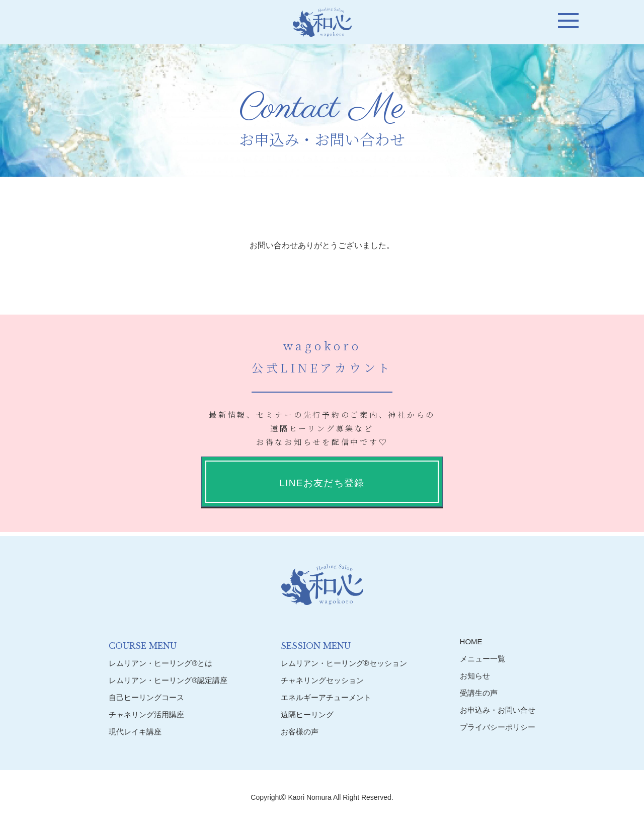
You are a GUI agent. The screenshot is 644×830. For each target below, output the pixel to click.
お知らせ (475, 676)
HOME (471, 642)
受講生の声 (479, 693)
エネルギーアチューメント (326, 697)
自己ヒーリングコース (146, 697)
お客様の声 (300, 732)
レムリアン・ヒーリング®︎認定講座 (168, 680)
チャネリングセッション (322, 680)
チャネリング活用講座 (146, 714)
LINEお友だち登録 (322, 483)
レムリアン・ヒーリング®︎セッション (344, 663)
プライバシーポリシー (498, 727)
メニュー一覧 (482, 659)
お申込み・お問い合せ (498, 710)
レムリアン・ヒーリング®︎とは (160, 663)
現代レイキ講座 (135, 732)
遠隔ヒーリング (307, 714)
